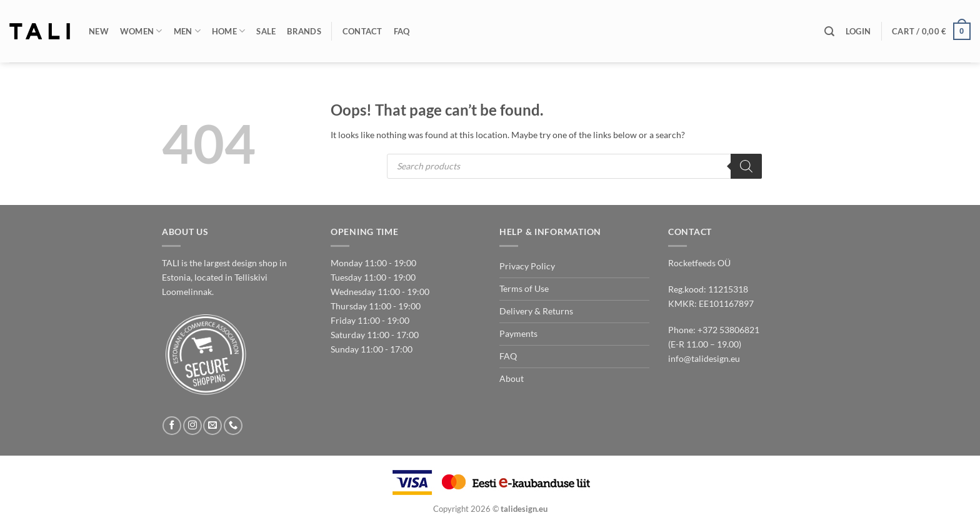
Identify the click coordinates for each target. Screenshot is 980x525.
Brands (304, 31)
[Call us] (233, 426)
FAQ (402, 31)
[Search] (829, 32)
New (99, 31)
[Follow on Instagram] (192, 426)
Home (229, 31)
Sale (266, 31)
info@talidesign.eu (704, 358)
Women (141, 31)
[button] (858, 31)
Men (187, 31)
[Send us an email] (212, 426)
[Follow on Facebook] (172, 426)
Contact (362, 31)
